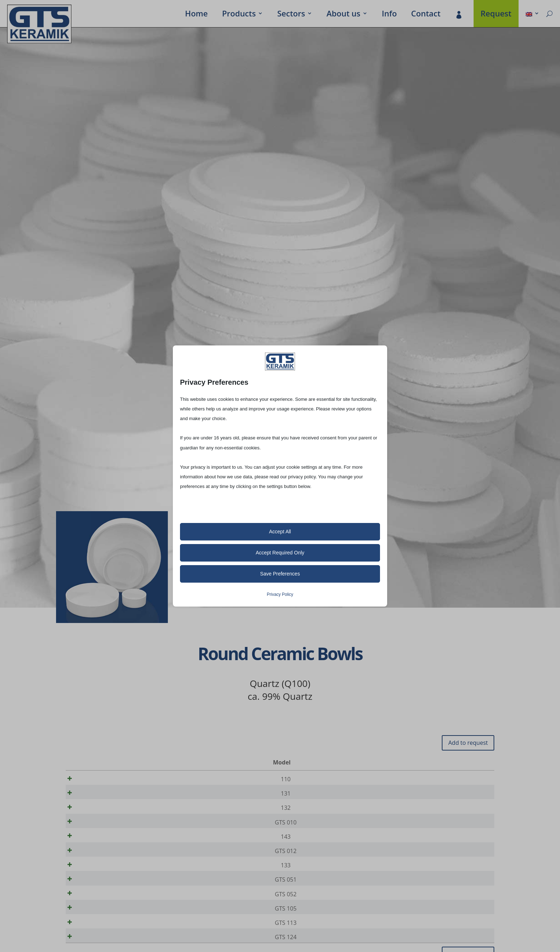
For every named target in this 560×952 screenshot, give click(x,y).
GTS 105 (95, 930)
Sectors (291, 15)
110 (95, 779)
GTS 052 (95, 913)
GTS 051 (95, 897)
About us (343, 15)
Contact (426, 15)
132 (95, 813)
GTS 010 (95, 829)
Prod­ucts (239, 15)
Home (196, 15)
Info (389, 15)
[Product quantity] (465, 779)
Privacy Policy (280, 594)
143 (95, 846)
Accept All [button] (280, 532)
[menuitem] (532, 15)
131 (95, 796)
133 (95, 880)
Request (496, 15)
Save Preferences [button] (280, 574)
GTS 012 (95, 863)
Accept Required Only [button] (280, 553)
